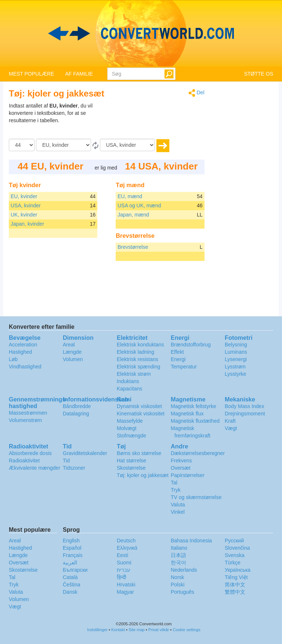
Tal (174, 483)
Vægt (231, 428)
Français (73, 555)
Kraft (230, 421)
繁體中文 (235, 592)
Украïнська (238, 570)
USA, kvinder (26, 205)
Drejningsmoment (245, 414)
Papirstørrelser (188, 475)
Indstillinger (97, 630)
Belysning (236, 345)
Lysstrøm (235, 367)
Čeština (71, 585)
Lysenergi (236, 359)
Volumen (73, 359)
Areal (69, 345)
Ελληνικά (127, 548)
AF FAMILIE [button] (79, 74)
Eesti (122, 555)
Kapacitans (129, 389)
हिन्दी (122, 577)
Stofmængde (131, 436)
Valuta (178, 505)
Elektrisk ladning (135, 352)
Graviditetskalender (85, 453)
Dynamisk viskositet (139, 406)
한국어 (178, 563)
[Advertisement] (159, 120)
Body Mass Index (244, 406)
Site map (136, 630)
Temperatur (184, 367)
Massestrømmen (28, 413)
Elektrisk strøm (134, 374)
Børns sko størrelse (139, 453)
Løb (13, 359)
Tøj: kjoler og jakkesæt (143, 475)
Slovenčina (237, 548)
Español (72, 548)
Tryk (176, 490)
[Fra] (64, 145)
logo (141, 33)
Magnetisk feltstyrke (194, 406)
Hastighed (20, 352)
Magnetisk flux (187, 414)
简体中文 (235, 585)
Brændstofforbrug (191, 345)
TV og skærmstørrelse (196, 497)
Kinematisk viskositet (141, 414)
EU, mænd (130, 196)
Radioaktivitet (24, 461)
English (71, 541)
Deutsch (126, 541)
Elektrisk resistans (138, 359)
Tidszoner (74, 468)
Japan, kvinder (27, 224)
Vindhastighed (25, 367)
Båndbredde (77, 406)
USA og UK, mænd (139, 205)
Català (70, 577)
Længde (72, 352)
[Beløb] (22, 145)
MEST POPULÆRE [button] (31, 74)
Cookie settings (186, 630)
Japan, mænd (133, 215)
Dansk (70, 592)
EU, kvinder (24, 196)
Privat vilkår (159, 630)
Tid (66, 461)
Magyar (125, 592)
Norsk (178, 577)
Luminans (236, 352)
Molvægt (127, 428)
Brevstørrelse (133, 247)
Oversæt (181, 468)
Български (75, 570)
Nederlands (184, 570)
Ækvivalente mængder (35, 468)
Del (196, 93)
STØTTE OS (259, 74)
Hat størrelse (131, 461)
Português (182, 592)
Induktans (128, 381)
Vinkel (178, 512)
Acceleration (23, 345)
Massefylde (130, 421)
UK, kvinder (24, 215)
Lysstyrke (236, 374)
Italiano (179, 548)
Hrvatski (126, 585)
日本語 (178, 555)
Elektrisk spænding (138, 367)
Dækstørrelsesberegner (198, 453)
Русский (234, 541)
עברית (124, 570)
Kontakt (118, 630)
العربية (70, 563)
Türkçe (233, 563)
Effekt (177, 352)
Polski (178, 585)
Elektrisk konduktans (140, 345)
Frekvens (181, 461)
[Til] (127, 145)
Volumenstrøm (25, 420)
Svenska (235, 555)
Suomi (124, 563)
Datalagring (76, 414)
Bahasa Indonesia (191, 541)
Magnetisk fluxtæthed (195, 421)
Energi (178, 359)
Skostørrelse (131, 468)
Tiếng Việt (236, 577)
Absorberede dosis (30, 453)
